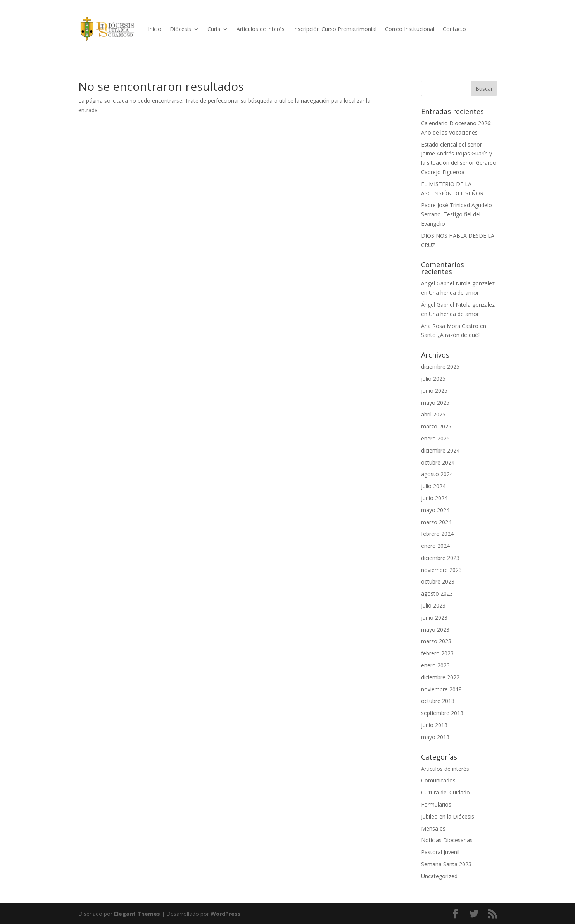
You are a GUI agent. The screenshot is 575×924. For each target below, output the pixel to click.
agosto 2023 (437, 593)
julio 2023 (433, 605)
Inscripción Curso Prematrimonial (335, 29)
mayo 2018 (435, 737)
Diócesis (180, 29)
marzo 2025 (436, 426)
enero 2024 (435, 546)
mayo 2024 (435, 510)
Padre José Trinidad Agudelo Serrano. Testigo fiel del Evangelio (457, 214)
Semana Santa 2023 (446, 864)
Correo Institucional (410, 29)
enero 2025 (435, 438)
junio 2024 (434, 498)
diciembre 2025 (440, 367)
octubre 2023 (438, 581)
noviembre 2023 (441, 570)
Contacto (454, 29)
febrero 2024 (437, 534)
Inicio (155, 29)
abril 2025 (433, 414)
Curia (214, 29)
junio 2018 (434, 725)
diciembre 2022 (440, 677)
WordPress (226, 914)
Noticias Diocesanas (447, 840)
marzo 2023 (436, 641)
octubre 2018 (438, 701)
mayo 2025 (435, 403)
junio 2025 (434, 391)
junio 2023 (434, 617)
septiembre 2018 (442, 713)
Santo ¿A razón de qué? (451, 335)
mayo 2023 (435, 630)
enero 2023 (435, 665)
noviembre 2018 (441, 689)
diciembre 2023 (440, 558)
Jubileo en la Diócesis (448, 816)
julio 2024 (433, 486)
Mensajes (433, 828)
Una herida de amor (454, 293)
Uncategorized (439, 876)
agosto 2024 (437, 474)
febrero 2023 (437, 653)
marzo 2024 (436, 522)
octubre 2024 (438, 462)
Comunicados (438, 780)
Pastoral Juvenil (440, 852)
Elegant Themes (137, 914)
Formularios (436, 804)
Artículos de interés (261, 29)
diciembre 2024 (440, 450)
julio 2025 (433, 379)
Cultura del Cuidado (445, 792)
